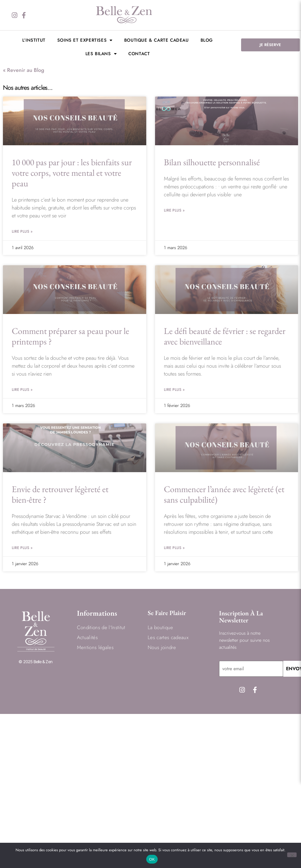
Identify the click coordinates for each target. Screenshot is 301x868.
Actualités (87, 637)
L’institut (34, 40)
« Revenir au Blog (24, 70)
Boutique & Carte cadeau (157, 40)
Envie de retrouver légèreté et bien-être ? (60, 494)
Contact (139, 54)
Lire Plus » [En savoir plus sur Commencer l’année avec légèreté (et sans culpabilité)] (174, 548)
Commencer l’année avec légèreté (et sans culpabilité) (224, 494)
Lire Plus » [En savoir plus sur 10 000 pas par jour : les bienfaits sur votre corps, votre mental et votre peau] (22, 231)
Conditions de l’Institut (101, 627)
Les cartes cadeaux (168, 637)
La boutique (160, 627)
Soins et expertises (85, 40)
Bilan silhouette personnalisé (212, 162)
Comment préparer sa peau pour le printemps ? (70, 336)
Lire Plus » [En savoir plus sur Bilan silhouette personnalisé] (174, 210)
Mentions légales (95, 647)
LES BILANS (101, 54)
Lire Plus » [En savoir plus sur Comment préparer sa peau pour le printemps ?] (22, 390)
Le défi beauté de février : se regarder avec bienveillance (225, 336)
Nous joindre (162, 647)
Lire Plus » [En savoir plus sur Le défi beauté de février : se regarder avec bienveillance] (174, 390)
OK (152, 859)
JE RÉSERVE (270, 45)
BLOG (207, 40)
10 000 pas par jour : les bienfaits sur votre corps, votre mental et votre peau (72, 173)
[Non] (292, 855)
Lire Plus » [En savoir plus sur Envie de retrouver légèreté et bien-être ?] (22, 548)
